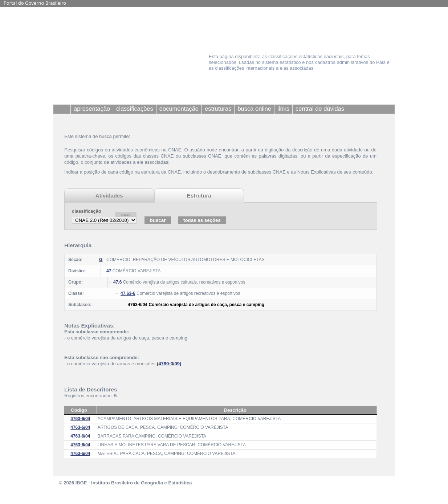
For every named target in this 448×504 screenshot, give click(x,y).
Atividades (109, 196)
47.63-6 (128, 293)
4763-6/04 (80, 419)
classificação (87, 211)
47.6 (117, 282)
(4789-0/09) (169, 364)
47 (109, 271)
